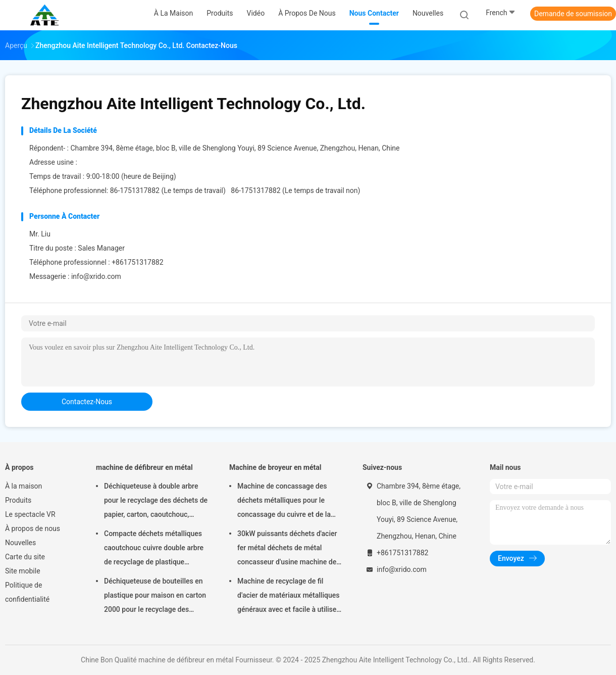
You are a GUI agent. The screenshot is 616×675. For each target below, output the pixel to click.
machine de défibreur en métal (144, 467)
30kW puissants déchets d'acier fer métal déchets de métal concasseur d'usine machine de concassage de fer (287, 549)
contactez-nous (87, 402)
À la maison (23, 486)
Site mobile (23, 571)
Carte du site (25, 557)
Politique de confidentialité (27, 592)
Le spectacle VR (30, 514)
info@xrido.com (96, 276)
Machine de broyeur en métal (275, 467)
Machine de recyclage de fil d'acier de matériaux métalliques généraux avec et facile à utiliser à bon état (288, 597)
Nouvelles (20, 543)
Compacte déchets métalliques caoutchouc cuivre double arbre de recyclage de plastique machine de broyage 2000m (154, 549)
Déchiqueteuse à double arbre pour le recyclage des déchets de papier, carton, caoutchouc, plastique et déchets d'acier (156, 502)
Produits (18, 500)
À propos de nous (33, 528)
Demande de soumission (573, 14)
